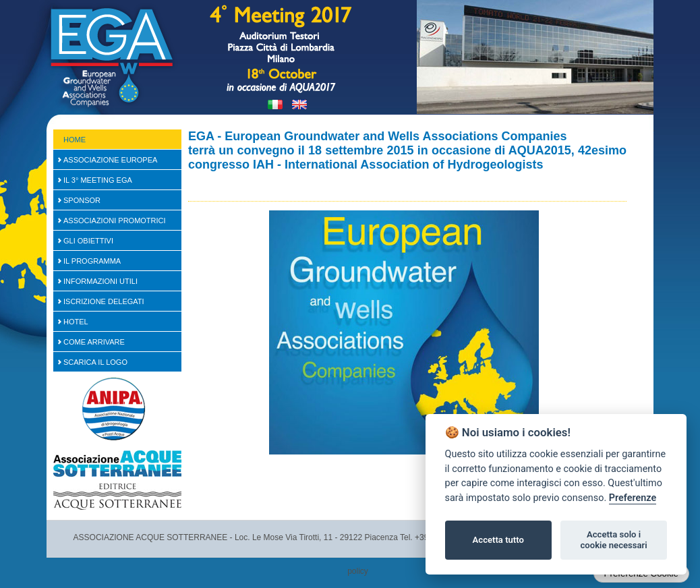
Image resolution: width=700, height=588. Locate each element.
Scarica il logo (95, 362)
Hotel (76, 322)
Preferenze (633, 498)
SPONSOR (82, 200)
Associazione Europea (110, 160)
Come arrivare (94, 342)
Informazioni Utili (100, 281)
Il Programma (92, 261)
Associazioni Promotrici (115, 220)
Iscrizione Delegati (104, 301)
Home (75, 140)
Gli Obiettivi (88, 241)
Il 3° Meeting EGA (98, 180)
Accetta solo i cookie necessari (613, 540)
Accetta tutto (498, 540)
